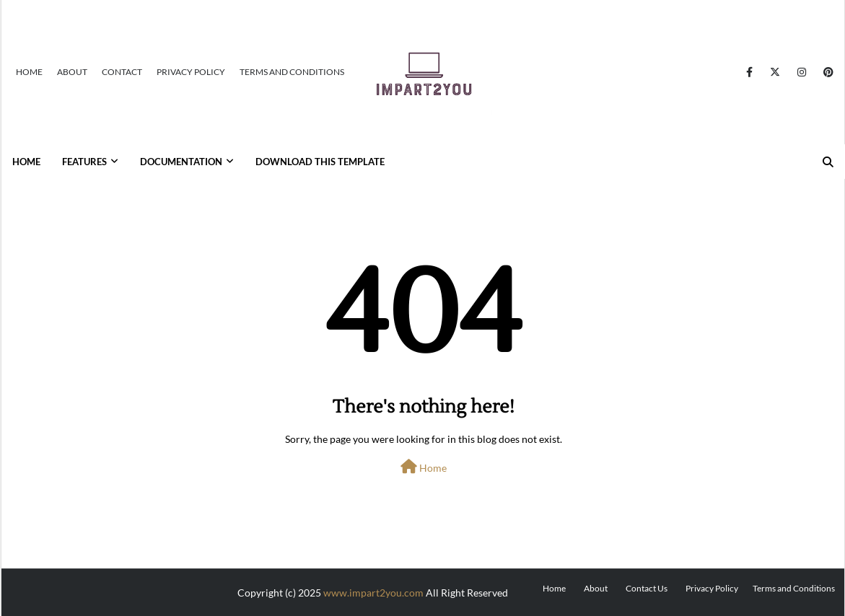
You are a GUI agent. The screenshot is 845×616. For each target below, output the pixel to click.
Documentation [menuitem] (181, 162)
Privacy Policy (191, 72)
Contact (122, 72)
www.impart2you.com (373, 593)
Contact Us (647, 588)
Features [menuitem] (84, 162)
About (72, 72)
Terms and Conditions (292, 72)
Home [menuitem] (26, 162)
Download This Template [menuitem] (320, 162)
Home (29, 72)
